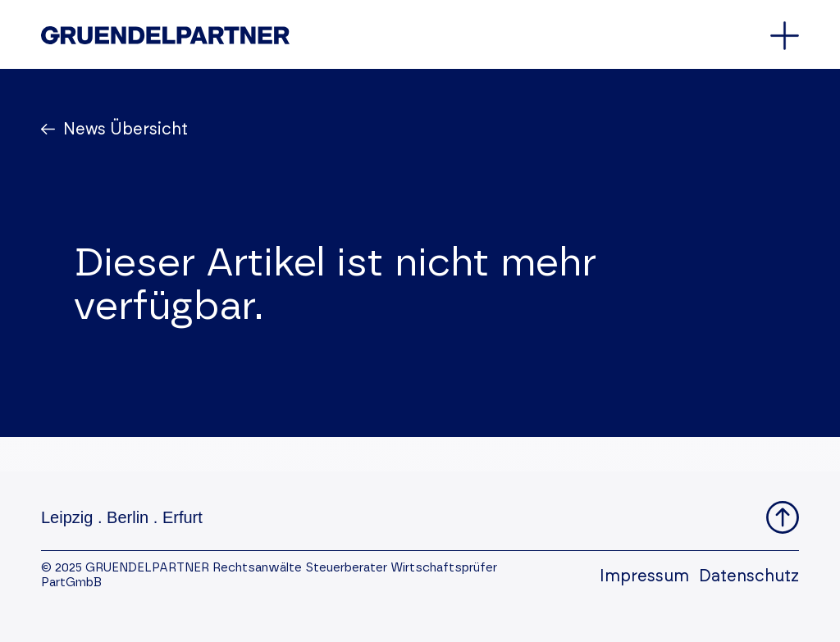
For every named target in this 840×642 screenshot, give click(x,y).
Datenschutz (749, 576)
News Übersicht (123, 130)
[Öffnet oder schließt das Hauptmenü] (785, 36)
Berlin (128, 517)
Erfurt (183, 517)
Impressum (644, 576)
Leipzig (67, 517)
